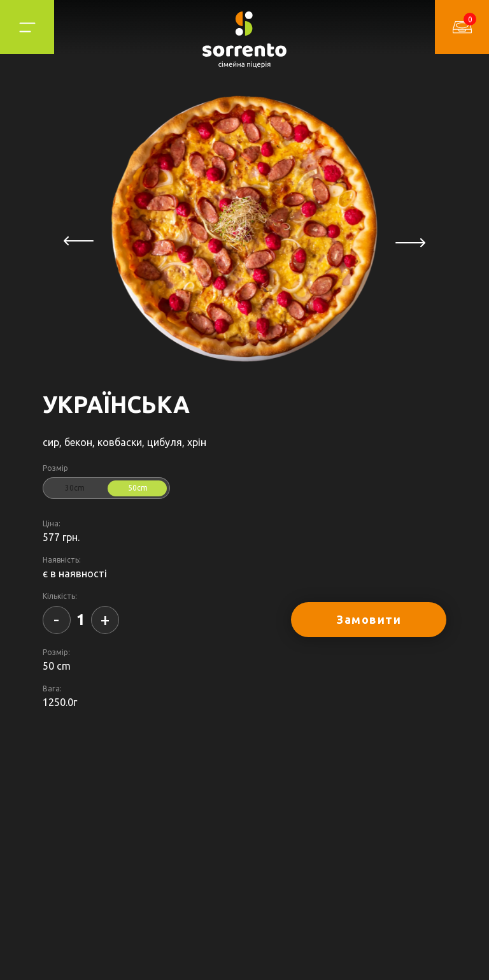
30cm (75, 488)
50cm (138, 488)
